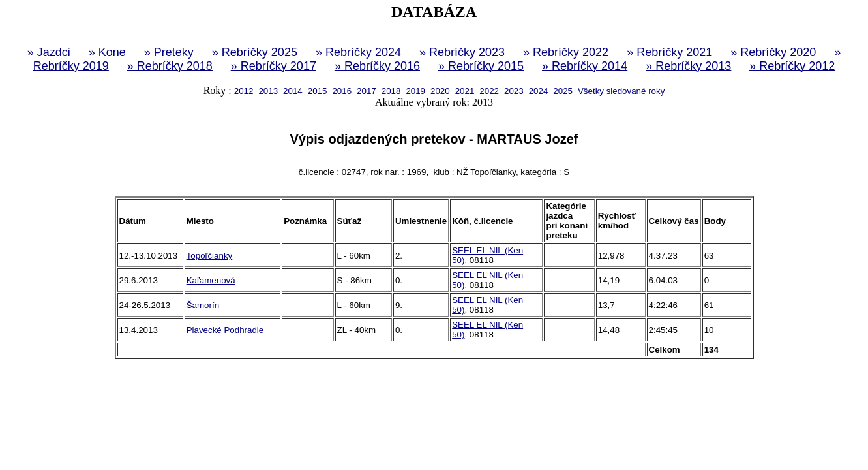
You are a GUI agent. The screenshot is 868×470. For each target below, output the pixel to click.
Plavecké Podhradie (225, 330)
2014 (293, 91)
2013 (268, 91)
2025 (563, 91)
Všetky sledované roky (621, 91)
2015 (318, 91)
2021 (465, 91)
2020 (440, 91)
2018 (391, 91)
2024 (539, 91)
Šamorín (203, 305)
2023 (514, 91)
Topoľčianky (210, 256)
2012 (244, 91)
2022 (489, 91)
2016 (342, 91)
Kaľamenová (211, 280)
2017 (367, 91)
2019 (415, 91)
